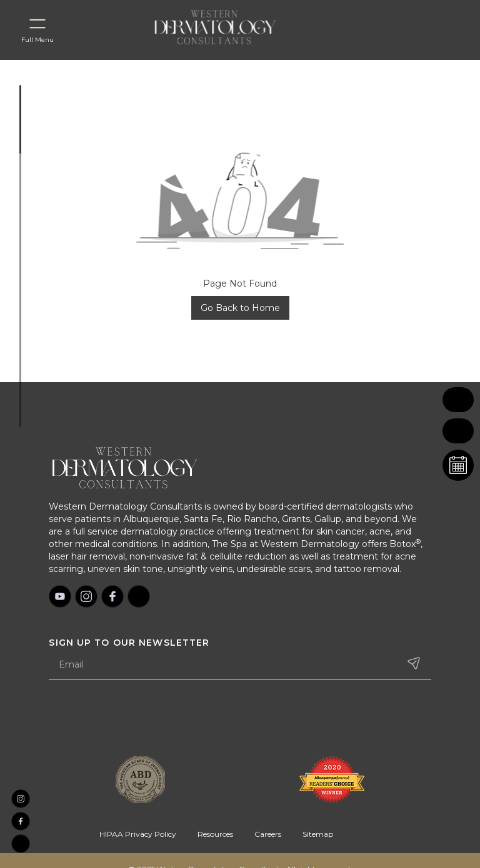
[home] (230, 27)
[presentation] (144, 719)
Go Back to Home (240, 308)
